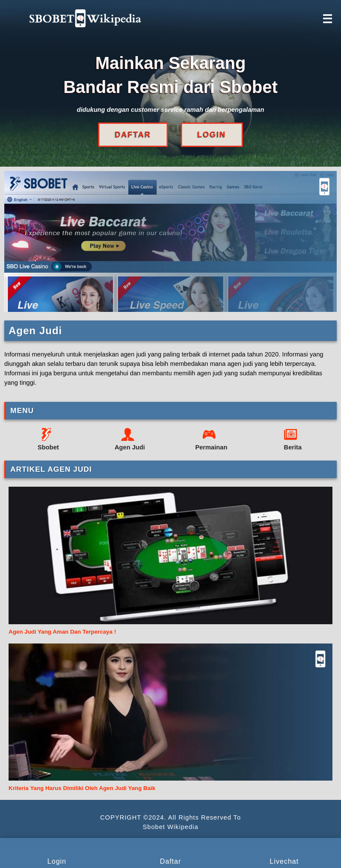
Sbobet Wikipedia (170, 827)
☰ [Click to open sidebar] (327, 19)
